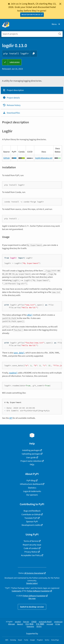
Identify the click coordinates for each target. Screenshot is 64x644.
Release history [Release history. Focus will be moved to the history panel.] (12, 105)
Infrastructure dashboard (31, 484)
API (11, 418)
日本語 (34, 622)
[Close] (60, 4)
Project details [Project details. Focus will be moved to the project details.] (11, 98)
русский (50, 624)
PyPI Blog (31, 481)
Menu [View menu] (56, 24)
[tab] (32, 90)
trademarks (17, 591)
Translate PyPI (31, 518)
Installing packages (31, 450)
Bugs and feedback (32, 511)
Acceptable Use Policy (31, 555)
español (18, 622)
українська (58, 622)
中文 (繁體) (40, 624)
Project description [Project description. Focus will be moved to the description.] (13, 90)
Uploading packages (31, 454)
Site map (32, 598)
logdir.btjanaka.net (44, 158)
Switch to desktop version (32, 607)
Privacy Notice (31, 552)
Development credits (31, 525)
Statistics (32, 488)
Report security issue (32, 545)
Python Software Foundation (38, 591)
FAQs (32, 465)
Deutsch (20, 624)
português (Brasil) (45, 622)
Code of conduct (31, 548)
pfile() (30, 315)
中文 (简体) (30, 624)
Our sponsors (32, 495)
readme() (13, 373)
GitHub (6, 158)
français (26, 622)
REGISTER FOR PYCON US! (31, 15)
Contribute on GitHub (31, 514)
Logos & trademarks (32, 491)
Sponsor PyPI (32, 522)
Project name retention (31, 461)
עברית (58, 624)
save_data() (19, 353)
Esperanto (30, 627)
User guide (31, 457)
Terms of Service (31, 541)
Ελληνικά (11, 624)
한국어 (39, 627)
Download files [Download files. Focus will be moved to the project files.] (11, 113)
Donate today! (32, 583)
